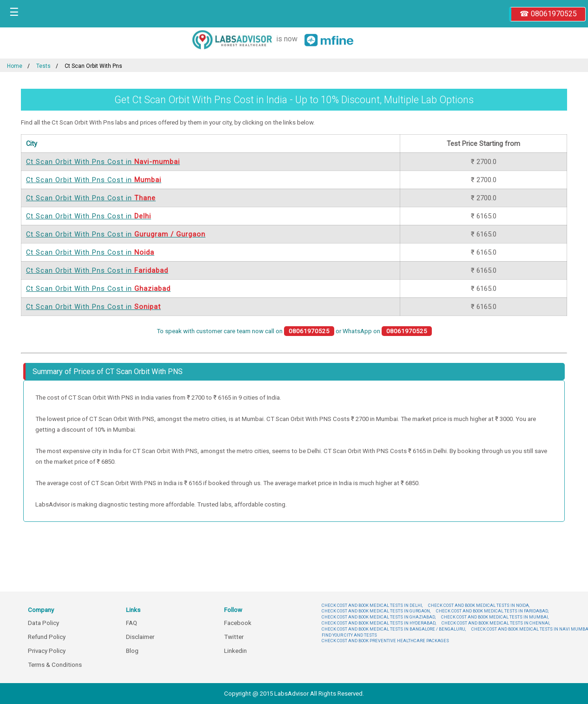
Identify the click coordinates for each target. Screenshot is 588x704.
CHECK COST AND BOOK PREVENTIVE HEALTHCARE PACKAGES (385, 641)
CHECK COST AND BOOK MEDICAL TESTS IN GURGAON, (376, 611)
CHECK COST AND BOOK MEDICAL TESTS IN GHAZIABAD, (379, 617)
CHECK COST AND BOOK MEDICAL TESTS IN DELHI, (372, 605)
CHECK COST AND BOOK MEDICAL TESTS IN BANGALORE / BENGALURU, (394, 629)
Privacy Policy (47, 651)
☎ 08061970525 (548, 14)
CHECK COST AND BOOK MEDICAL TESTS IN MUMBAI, (495, 617)
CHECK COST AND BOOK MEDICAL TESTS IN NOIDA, (479, 605)
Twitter (234, 637)
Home (15, 66)
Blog (132, 651)
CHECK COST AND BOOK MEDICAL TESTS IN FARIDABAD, (492, 611)
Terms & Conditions (55, 665)
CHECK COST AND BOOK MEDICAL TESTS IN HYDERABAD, (379, 623)
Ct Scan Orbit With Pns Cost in (103, 162)
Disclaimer (140, 637)
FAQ (132, 623)
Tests (43, 66)
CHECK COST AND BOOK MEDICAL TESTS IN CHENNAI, (496, 623)
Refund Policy (47, 637)
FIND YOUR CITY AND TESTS (349, 635)
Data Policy (43, 623)
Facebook (238, 623)
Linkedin (235, 651)
